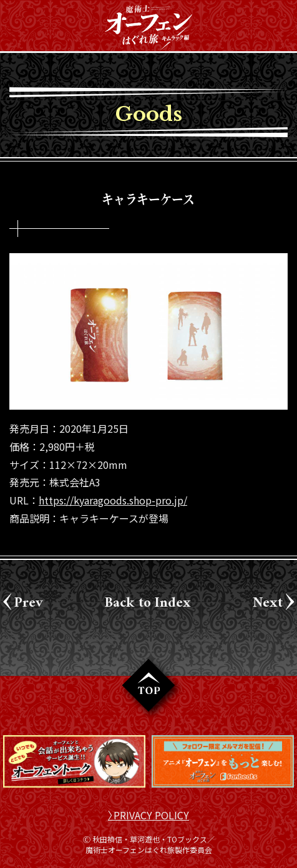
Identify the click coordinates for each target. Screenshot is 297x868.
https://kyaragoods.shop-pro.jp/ (113, 500)
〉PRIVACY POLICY (148, 815)
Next (268, 601)
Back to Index (148, 601)
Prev (29, 601)
